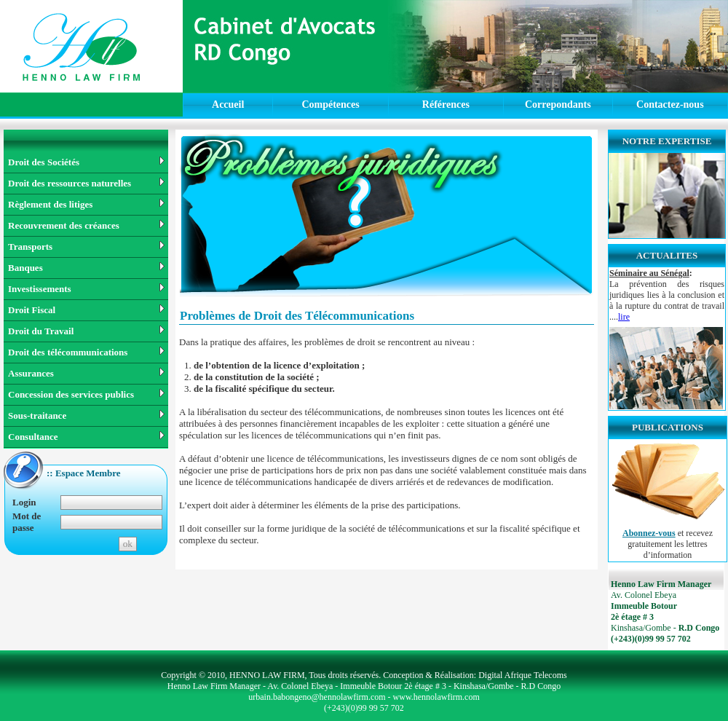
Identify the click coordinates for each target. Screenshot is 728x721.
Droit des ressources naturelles (86, 183)
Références (446, 105)
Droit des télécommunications (86, 352)
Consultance (86, 437)
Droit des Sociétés (86, 162)
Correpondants (558, 105)
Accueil (228, 105)
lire (624, 317)
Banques (86, 268)
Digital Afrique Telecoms (523, 675)
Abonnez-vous (649, 533)
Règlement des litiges (86, 204)
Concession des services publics (86, 394)
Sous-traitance (86, 415)
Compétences (330, 105)
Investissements (86, 289)
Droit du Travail (86, 331)
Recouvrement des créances (86, 225)
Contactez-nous (670, 105)
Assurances (86, 373)
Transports (86, 247)
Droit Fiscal (86, 310)
